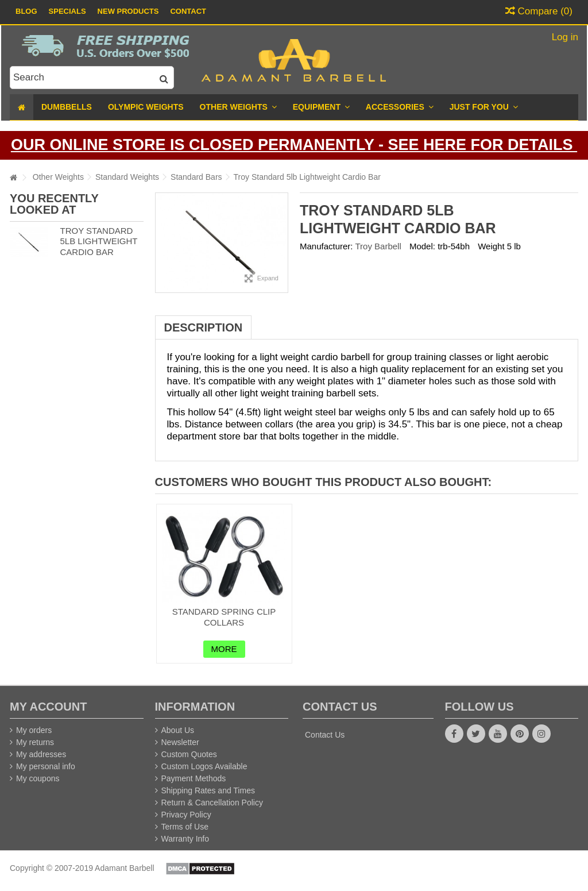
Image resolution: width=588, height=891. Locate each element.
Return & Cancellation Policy (212, 803)
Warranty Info (185, 839)
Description (204, 327)
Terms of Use (185, 827)
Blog (26, 11)
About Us (178, 730)
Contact (188, 11)
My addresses (41, 754)
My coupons (38, 778)
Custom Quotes (189, 754)
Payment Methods (194, 778)
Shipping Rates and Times (208, 790)
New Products (128, 11)
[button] (484, 107)
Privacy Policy (186, 815)
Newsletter (180, 742)
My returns (35, 742)
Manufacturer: (326, 246)
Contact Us (325, 735)
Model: (422, 246)
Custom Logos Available (204, 766)
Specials (67, 11)
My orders (34, 730)
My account (48, 707)
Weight (491, 246)
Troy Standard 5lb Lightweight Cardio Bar (98, 242)
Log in (564, 37)
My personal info (46, 766)
